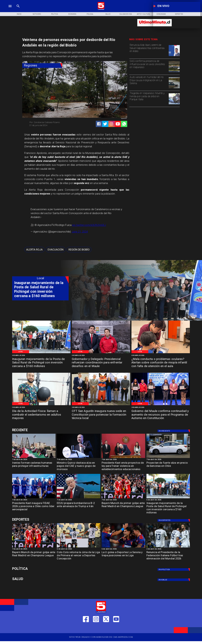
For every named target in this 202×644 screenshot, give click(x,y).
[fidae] (34, 498)
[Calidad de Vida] (126, 14)
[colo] (79, 547)
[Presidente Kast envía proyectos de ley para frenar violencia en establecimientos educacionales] (123, 467)
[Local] (21, 352)
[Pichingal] (41, 353)
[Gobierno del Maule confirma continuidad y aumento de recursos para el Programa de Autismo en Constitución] (161, 415)
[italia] (168, 547)
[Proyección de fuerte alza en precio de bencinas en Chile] (168, 458)
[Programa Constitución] (161, 405)
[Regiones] (42, 66)
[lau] (123, 547)
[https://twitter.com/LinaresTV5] (106, 629)
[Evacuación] (56, 249)
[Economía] (72, 14)
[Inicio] (19, 14)
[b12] (79, 498)
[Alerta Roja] (34, 249)
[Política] (55, 14)
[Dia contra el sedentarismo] (41, 405)
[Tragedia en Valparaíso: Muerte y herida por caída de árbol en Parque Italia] (148, 98)
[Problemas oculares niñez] (161, 353)
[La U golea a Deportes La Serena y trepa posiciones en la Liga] (123, 556)
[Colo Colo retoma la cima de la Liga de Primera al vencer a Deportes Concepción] (79, 556)
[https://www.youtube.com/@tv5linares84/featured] (118, 124)
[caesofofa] (79, 458)
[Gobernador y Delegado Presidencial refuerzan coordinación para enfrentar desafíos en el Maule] (101, 363)
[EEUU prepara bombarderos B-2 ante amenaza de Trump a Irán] (79, 507)
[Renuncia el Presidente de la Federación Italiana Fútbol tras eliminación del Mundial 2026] (168, 556)
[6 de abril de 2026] (41, 355)
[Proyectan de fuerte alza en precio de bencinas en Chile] (168, 467)
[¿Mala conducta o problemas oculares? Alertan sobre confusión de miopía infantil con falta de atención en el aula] (161, 363)
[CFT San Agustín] (101, 405)
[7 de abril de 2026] (34, 460)
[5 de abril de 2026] (41, 407)
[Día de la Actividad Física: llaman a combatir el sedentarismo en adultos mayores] (41, 415)
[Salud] (108, 14)
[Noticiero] (37, 14)
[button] (34, 249)
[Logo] (101, 9)
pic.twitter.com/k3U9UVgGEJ (89, 225)
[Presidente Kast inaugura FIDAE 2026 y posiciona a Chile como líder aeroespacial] (34, 507)
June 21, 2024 (80, 232)
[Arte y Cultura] (143, 14)
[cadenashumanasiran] (34, 458)
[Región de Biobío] (79, 249)
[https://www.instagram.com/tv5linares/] (111, 124)
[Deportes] (40, 430)
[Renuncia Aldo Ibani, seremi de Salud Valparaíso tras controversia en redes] (148, 50)
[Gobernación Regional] (101, 353)
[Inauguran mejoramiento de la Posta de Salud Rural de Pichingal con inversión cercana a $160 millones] (41, 363)
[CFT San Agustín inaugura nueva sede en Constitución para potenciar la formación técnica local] (101, 415)
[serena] (174, 88)
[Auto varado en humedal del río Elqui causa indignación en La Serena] (148, 82)
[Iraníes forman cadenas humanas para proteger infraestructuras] (34, 467)
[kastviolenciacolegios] (123, 458)
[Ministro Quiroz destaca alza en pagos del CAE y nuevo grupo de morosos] (79, 467)
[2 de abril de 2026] (101, 407)
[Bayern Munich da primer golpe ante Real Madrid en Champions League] (123, 507)
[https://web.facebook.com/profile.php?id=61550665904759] (86, 629)
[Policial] (90, 14)
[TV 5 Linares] (18, 9)
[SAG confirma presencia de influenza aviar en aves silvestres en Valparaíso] (148, 66)
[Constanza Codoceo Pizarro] (51, 122)
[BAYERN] (123, 498)
